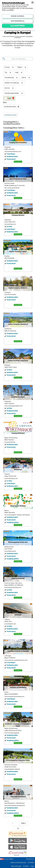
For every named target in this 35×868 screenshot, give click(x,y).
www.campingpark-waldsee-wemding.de (17, 515)
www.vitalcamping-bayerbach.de (15, 805)
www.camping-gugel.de (12, 733)
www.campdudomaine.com (13, 587)
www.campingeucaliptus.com (14, 406)
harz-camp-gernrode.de (12, 188)
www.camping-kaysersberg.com (14, 696)
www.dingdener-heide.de (12, 769)
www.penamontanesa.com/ (13, 151)
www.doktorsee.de (10, 551)
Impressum (30, 859)
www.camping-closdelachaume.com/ (16, 660)
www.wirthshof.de (10, 442)
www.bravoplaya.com (11, 478)
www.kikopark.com (10, 624)
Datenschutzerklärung (18, 863)
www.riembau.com (10, 224)
